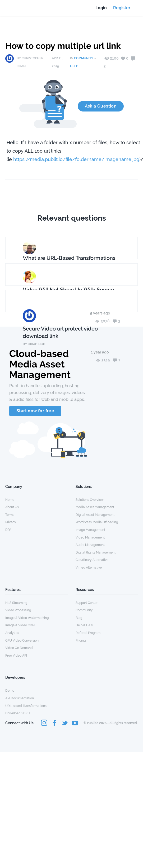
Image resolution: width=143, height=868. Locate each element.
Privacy (11, 522)
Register (122, 8)
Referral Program (88, 633)
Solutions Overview (90, 500)
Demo (10, 691)
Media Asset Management (95, 507)
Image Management (90, 530)
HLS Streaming (16, 603)
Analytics (12, 633)
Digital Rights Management (96, 552)
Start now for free (35, 411)
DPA (8, 530)
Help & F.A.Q (84, 625)
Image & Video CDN (20, 625)
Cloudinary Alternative (92, 560)
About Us (12, 507)
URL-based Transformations (26, 706)
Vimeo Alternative (89, 568)
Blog (79, 618)
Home (10, 500)
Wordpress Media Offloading (97, 522)
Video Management (90, 537)
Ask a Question (101, 106)
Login (101, 8)
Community (84, 58)
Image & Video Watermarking (27, 618)
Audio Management (90, 545)
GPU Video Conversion (22, 641)
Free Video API (16, 656)
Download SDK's (18, 713)
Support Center (87, 603)
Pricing (81, 641)
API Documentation (20, 698)
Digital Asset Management (95, 515)
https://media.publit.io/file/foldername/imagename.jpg (76, 159)
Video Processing (18, 610)
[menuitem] (36, 500)
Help (74, 66)
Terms (10, 515)
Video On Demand (19, 648)
